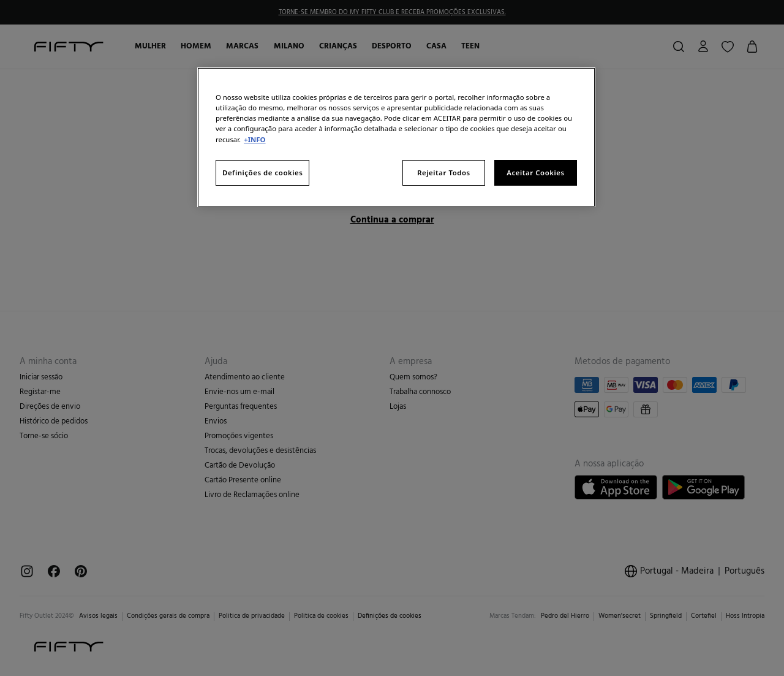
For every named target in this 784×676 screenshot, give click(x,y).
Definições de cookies (262, 173)
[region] (396, 137)
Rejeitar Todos (444, 173)
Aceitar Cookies (535, 173)
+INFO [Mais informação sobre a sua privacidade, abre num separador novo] (254, 139)
